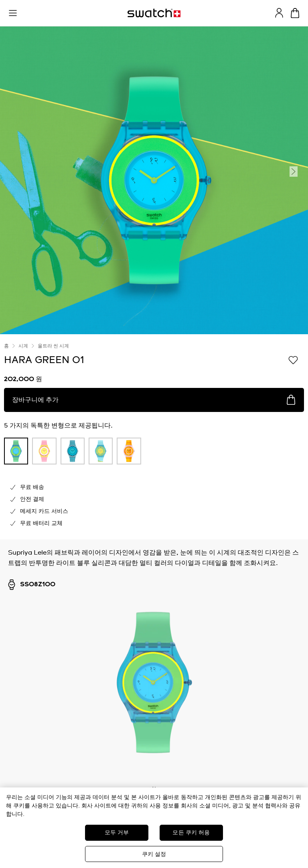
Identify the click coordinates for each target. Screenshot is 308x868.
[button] (13, 13)
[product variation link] (16, 451)
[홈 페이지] (154, 13)
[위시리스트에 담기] (293, 359)
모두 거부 (117, 833)
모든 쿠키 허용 (191, 833)
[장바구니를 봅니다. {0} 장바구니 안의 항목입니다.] (295, 13)
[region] (154, 828)
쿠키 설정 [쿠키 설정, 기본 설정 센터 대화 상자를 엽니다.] (154, 854)
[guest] (279, 13)
